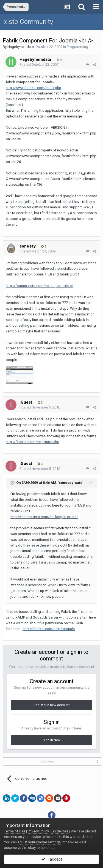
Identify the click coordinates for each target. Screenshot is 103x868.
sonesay (28, 246)
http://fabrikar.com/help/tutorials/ (33, 442)
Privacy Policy (38, 831)
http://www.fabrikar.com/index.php (34, 88)
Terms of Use (15, 831)
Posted (39, 64)
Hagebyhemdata (21, 47)
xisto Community (29, 22)
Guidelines (60, 831)
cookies (11, 837)
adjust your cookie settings (39, 842)
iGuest (26, 402)
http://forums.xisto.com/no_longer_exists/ (39, 286)
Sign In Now (52, 740)
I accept (52, 859)
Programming (77, 47)
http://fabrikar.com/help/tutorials (49, 629)
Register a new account (52, 705)
